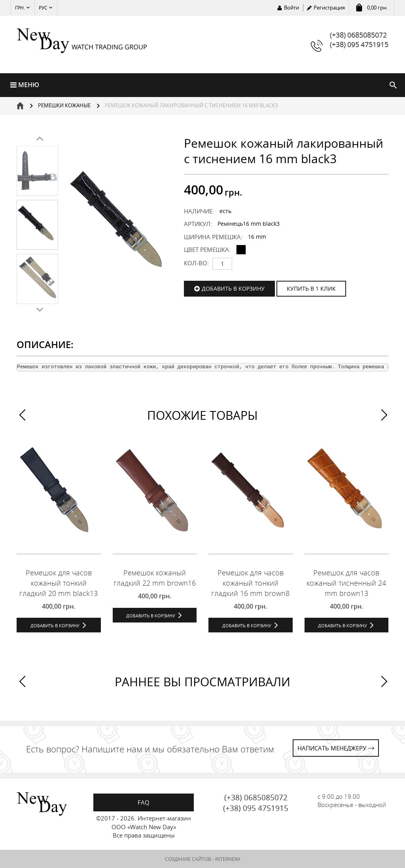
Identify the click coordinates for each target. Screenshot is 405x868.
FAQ (144, 802)
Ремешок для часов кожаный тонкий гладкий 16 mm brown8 (250, 583)
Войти (291, 8)
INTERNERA (228, 859)
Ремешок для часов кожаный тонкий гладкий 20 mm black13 (59, 583)
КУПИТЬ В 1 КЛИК (311, 288)
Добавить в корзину (233, 288)
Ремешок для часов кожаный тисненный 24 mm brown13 (346, 583)
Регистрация (329, 8)
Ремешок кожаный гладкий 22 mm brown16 (155, 578)
